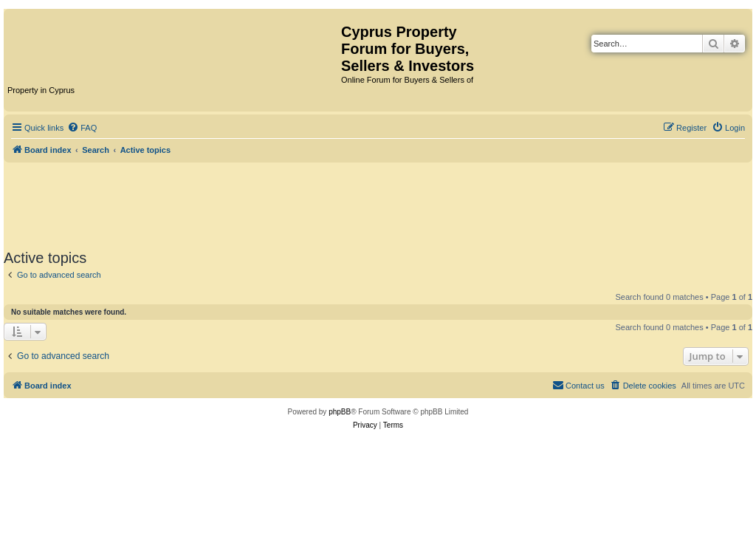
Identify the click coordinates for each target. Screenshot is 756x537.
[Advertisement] (378, 203)
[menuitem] (82, 128)
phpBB (340, 412)
